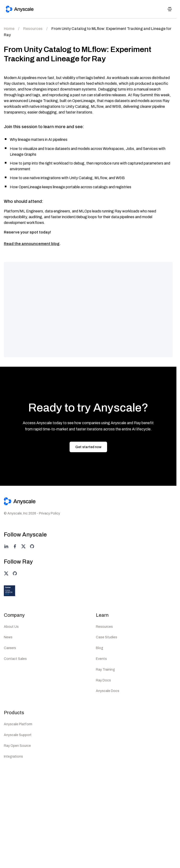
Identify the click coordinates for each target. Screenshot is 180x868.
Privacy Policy (49, 513)
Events (101, 659)
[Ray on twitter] (6, 573)
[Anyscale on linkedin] (6, 546)
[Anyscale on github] (32, 546)
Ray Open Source (17, 746)
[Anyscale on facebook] (15, 546)
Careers (10, 648)
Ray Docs (103, 680)
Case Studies (106, 637)
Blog (100, 648)
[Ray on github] (15, 573)
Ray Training (105, 670)
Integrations (13, 757)
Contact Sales (15, 659)
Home (9, 29)
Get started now (88, 447)
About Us (11, 627)
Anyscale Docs (108, 691)
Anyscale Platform (18, 724)
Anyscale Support (18, 735)
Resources (33, 29)
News (8, 637)
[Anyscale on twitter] (23, 546)
